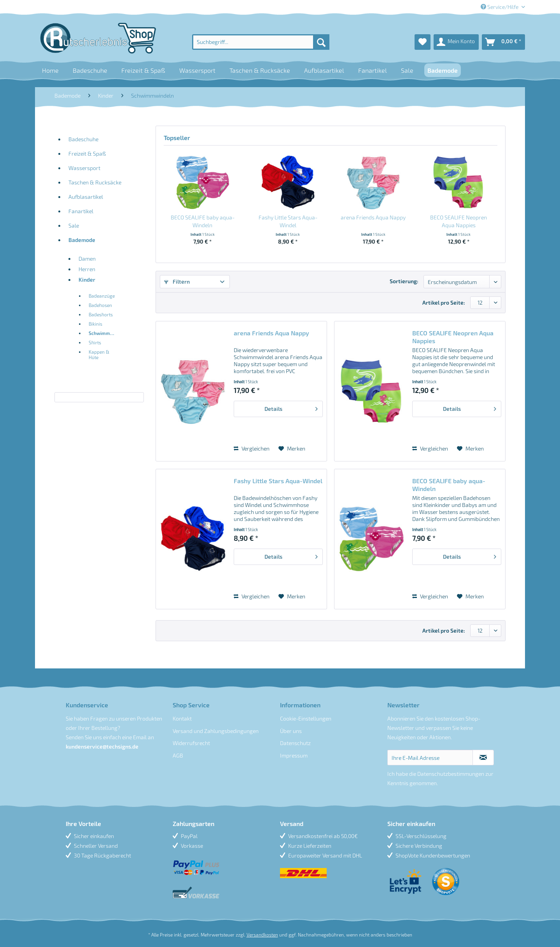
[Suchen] (321, 42)
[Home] (50, 70)
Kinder (87, 280)
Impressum (294, 755)
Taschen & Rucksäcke (95, 182)
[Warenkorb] (503, 42)
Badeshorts (101, 314)
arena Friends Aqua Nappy (373, 217)
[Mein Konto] (456, 42)
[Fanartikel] (373, 70)
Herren (87, 269)
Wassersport (84, 168)
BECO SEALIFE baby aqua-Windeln (203, 221)
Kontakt (182, 718)
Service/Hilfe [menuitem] (500, 7)
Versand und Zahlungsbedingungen (216, 731)
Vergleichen (252, 448)
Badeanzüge (102, 296)
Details (291, 407)
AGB (178, 755)
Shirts (95, 342)
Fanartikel (81, 211)
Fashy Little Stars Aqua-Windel (288, 221)
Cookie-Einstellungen (306, 718)
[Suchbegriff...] (261, 42)
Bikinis (95, 324)
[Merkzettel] (423, 42)
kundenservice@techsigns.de (102, 746)
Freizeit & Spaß (87, 153)
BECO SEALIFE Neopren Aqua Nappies (458, 221)
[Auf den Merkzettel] (292, 449)
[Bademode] (443, 70)
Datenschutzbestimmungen (451, 774)
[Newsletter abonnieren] (483, 758)
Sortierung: (404, 281)
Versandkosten (262, 935)
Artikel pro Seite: (444, 303)
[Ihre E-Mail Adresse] (430, 758)
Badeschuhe (83, 139)
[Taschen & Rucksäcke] (260, 70)
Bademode (82, 240)
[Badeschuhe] (90, 70)
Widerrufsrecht (191, 743)
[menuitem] (261, 42)
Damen (87, 259)
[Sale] (407, 70)
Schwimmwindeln (105, 333)
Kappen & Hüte (99, 354)
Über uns (291, 731)
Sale (74, 225)
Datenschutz (295, 743)
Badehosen (100, 305)
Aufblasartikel (86, 197)
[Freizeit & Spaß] (143, 70)
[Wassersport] (197, 70)
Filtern (177, 281)
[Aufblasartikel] (324, 70)
